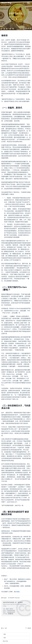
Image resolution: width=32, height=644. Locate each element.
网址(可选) (5, 641)
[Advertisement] (16, 621)
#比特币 (12, 598)
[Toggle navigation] (28, 3)
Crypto (5, 598)
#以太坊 (17, 598)
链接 (18, 592)
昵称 (5, 634)
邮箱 (5, 638)
